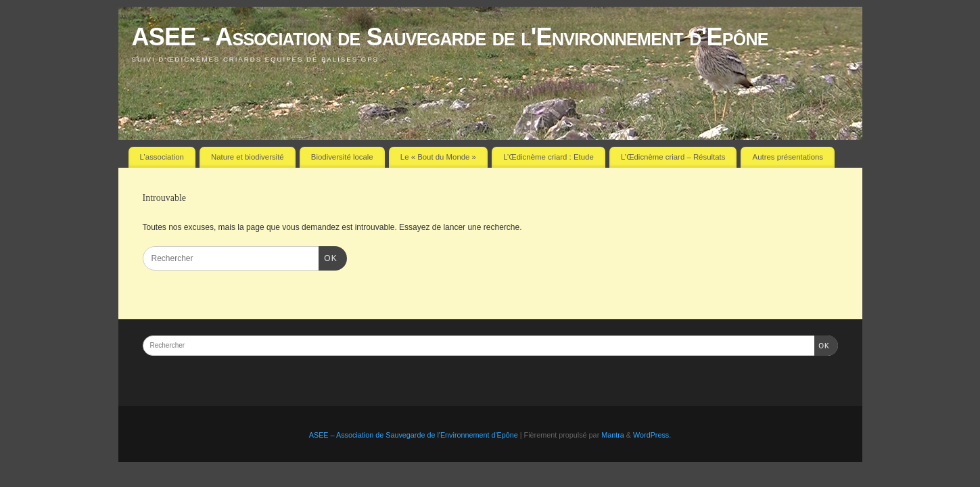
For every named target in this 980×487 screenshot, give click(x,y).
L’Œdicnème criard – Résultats (673, 157)
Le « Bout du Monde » (438, 157)
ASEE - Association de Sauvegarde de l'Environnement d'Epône (450, 37)
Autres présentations (788, 157)
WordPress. (652, 435)
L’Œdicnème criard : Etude (549, 157)
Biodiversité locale (342, 157)
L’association (162, 157)
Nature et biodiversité (248, 157)
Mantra (613, 435)
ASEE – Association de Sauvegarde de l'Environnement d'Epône (414, 435)
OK (328, 257)
